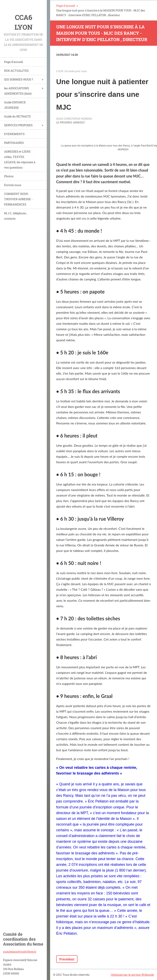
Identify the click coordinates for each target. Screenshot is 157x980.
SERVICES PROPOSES (18, 125)
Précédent (67, 959)
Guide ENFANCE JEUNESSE (15, 105)
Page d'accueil (13, 62)
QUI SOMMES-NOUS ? (19, 79)
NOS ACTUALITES (16, 71)
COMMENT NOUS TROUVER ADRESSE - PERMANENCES (18, 199)
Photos (9, 176)
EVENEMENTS (14, 134)
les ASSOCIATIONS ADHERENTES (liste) (18, 91)
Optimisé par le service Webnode (132, 975)
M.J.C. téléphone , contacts (16, 216)
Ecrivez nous (13, 185)
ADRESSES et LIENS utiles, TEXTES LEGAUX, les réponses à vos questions (20, 159)
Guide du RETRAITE (17, 116)
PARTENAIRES (14, 143)
